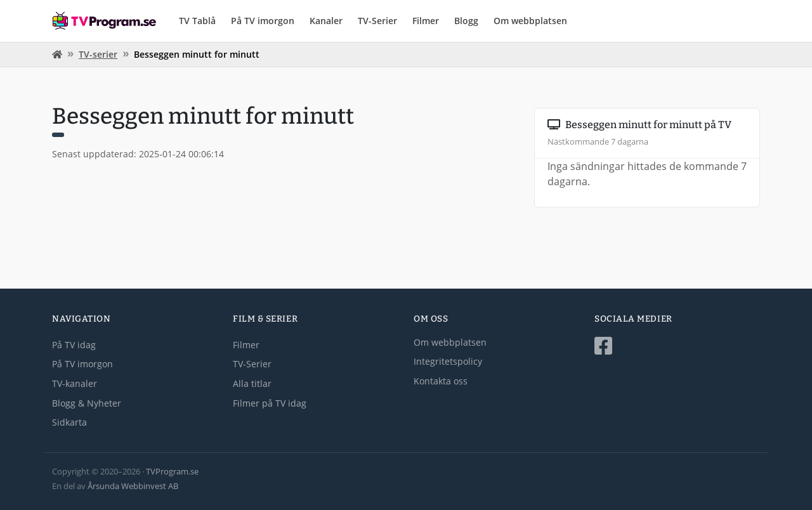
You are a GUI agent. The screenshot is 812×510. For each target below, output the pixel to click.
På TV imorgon (263, 21)
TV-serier (98, 54)
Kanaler (326, 21)
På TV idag (74, 345)
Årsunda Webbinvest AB (133, 486)
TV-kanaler (75, 383)
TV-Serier (377, 21)
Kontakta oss (441, 381)
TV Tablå (197, 21)
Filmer (426, 21)
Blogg (466, 21)
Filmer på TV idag (270, 403)
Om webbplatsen (530, 21)
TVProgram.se (172, 471)
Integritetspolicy (448, 361)
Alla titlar (252, 383)
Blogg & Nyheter (87, 403)
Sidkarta (69, 422)
